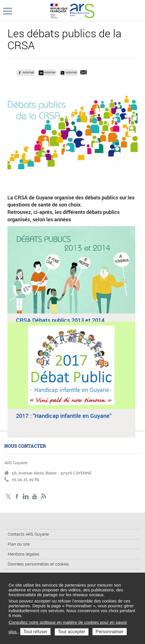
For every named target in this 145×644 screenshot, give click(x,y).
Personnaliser (110, 632)
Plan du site (19, 544)
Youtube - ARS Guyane (35, 497)
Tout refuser (35, 632)
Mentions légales (24, 554)
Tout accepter (72, 632)
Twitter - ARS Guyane (8, 497)
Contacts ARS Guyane (28, 534)
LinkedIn (26, 497)
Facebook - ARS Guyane (17, 497)
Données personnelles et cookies (38, 564)
